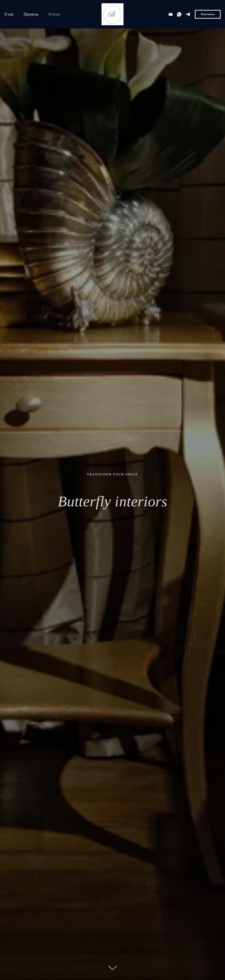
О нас (9, 14)
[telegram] (188, 14)
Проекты (31, 14)
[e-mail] (171, 14)
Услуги (54, 14)
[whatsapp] (179, 14)
